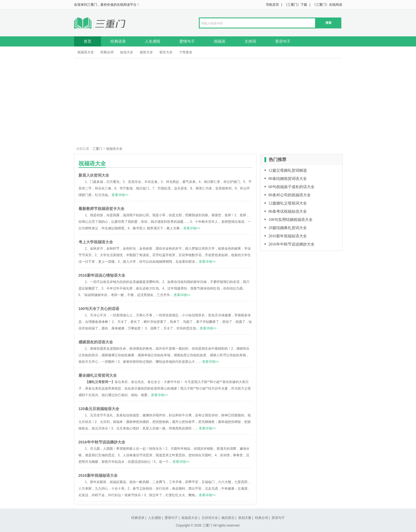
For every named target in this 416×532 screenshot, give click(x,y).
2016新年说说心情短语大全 (102, 275)
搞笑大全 (146, 52)
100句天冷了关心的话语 (99, 309)
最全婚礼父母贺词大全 (98, 375)
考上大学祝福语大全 (96, 242)
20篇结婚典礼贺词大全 (288, 228)
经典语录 (118, 41)
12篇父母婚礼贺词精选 (288, 170)
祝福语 (220, 41)
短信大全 (127, 52)
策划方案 (245, 518)
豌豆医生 (228, 518)
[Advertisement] (208, 99)
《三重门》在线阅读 (327, 5)
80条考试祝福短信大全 (288, 211)
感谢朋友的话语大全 (96, 342)
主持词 (250, 41)
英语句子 (283, 41)
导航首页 (272, 5)
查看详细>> (120, 195)
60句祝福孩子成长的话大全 (292, 187)
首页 (88, 41)
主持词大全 (210, 518)
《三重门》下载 (296, 5)
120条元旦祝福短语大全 (99, 409)
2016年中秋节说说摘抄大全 (102, 442)
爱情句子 (187, 41)
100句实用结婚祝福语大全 (291, 220)
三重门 (97, 149)
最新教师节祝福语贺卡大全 (101, 209)
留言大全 (166, 52)
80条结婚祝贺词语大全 (288, 179)
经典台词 (107, 52)
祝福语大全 (86, 52)
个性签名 (186, 52)
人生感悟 (153, 41)
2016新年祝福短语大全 (98, 475)
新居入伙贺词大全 (94, 175)
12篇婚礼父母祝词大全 (288, 203)
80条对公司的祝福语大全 (290, 195)
